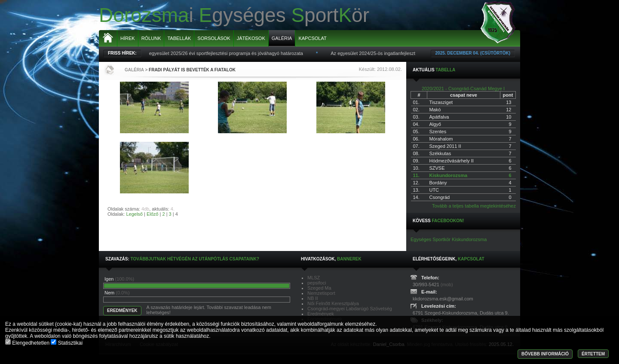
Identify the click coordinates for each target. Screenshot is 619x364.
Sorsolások (214, 38)
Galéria (282, 38)
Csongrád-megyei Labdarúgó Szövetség (350, 309)
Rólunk (151, 38)
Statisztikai (67, 343)
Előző (153, 214)
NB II (313, 298)
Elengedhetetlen (28, 343)
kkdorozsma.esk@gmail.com (443, 299)
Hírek (128, 38)
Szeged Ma (319, 288)
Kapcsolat (312, 38)
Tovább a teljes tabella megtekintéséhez (474, 206)
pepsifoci (317, 283)
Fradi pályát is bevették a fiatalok (192, 70)
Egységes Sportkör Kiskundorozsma (449, 239)
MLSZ (314, 278)
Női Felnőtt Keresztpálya (333, 303)
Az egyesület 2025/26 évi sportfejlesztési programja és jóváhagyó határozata (225, 53)
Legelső (134, 214)
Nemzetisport (321, 293)
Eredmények (321, 314)
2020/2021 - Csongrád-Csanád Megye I (463, 89)
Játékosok (251, 38)
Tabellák (179, 38)
